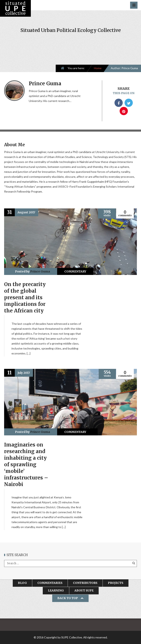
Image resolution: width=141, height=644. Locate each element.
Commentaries (50, 583)
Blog (22, 583)
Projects (116, 583)
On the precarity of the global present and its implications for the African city (25, 297)
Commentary (75, 271)
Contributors (85, 583)
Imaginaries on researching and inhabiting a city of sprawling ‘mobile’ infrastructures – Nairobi (26, 465)
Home (98, 68)
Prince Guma (40, 271)
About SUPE (84, 590)
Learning (56, 590)
